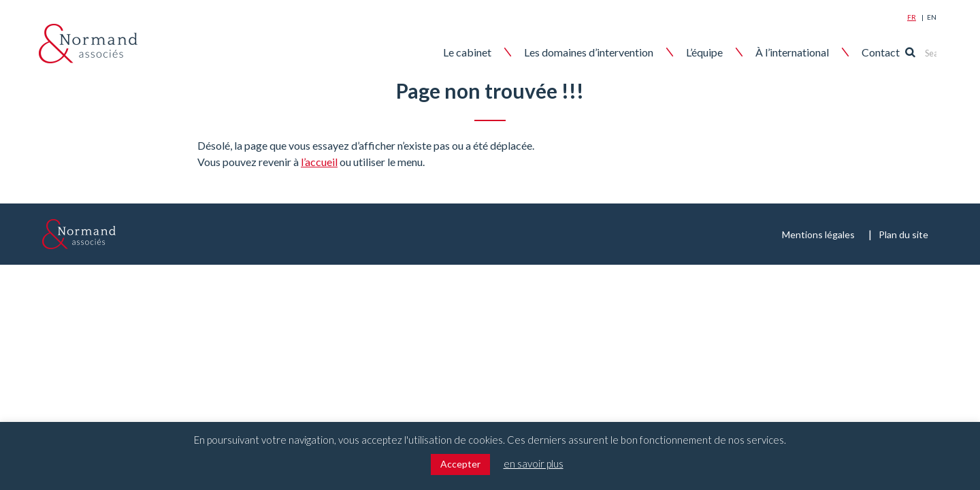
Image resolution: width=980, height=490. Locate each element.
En (932, 17)
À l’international (814, 52)
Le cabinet (489, 52)
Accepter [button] (460, 464)
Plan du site (903, 234)
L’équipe (726, 52)
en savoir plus (534, 463)
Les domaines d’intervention (610, 52)
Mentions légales (818, 234)
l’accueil (319, 162)
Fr (912, 17)
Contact (902, 52)
